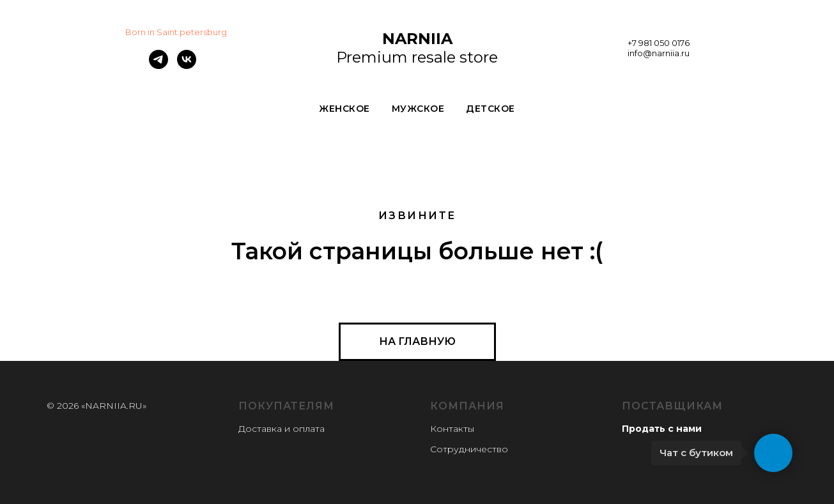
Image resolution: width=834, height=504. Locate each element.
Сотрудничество (469, 449)
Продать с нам (659, 429)
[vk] (187, 65)
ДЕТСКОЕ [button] (490, 109)
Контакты (452, 429)
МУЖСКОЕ (418, 109)
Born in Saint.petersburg (176, 32)
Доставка (260, 429)
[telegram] (158, 65)
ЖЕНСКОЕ (344, 109)
